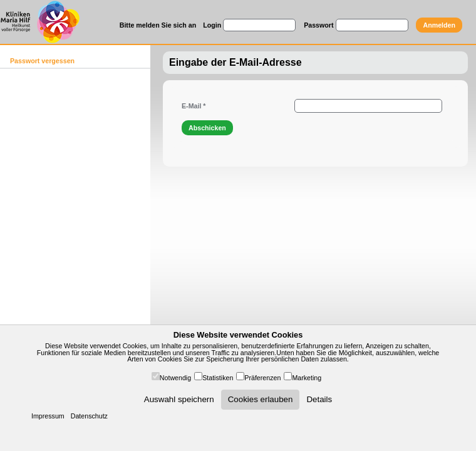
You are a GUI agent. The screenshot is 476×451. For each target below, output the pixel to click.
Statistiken (218, 378)
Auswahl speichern (179, 399)
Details (319, 399)
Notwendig (175, 378)
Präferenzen (262, 378)
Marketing (307, 378)
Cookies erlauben (261, 399)
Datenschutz (89, 416)
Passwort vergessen (42, 61)
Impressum (48, 416)
